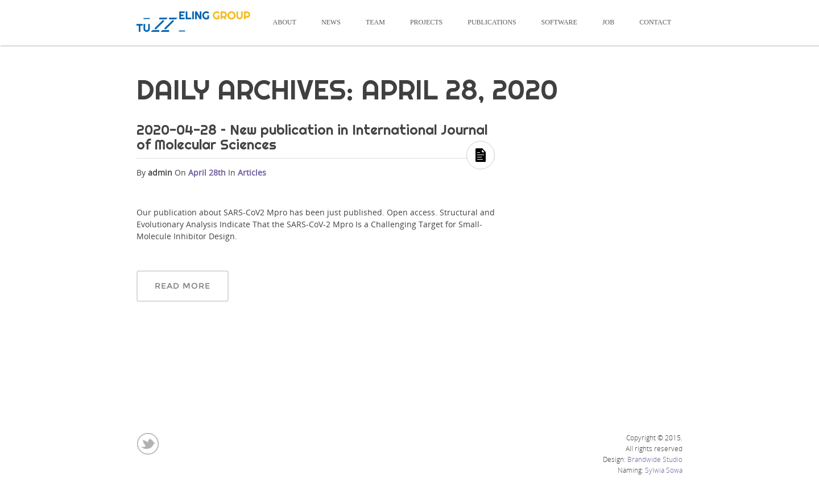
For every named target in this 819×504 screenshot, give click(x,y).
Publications (492, 22)
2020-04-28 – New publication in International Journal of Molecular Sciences (312, 137)
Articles (252, 172)
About (285, 22)
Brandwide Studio (655, 459)
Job (608, 22)
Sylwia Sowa (664, 470)
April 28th (208, 172)
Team (375, 22)
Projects (426, 22)
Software (559, 22)
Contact (655, 22)
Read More (183, 286)
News (331, 22)
